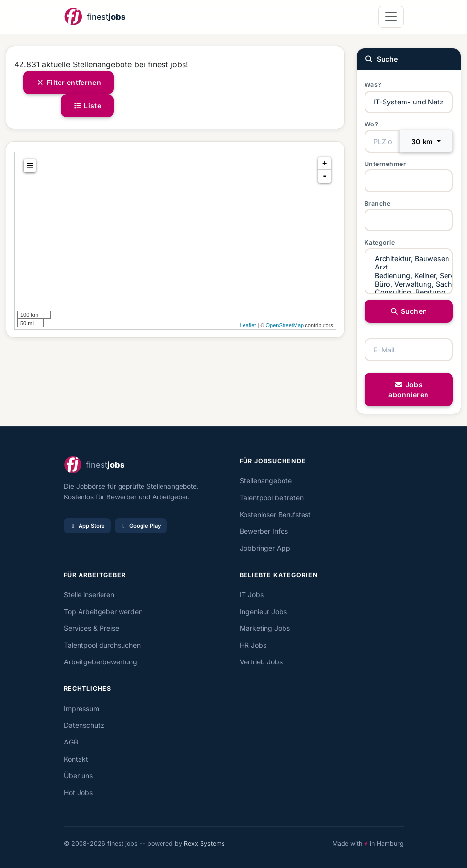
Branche (378, 203)
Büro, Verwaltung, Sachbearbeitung (409, 284)
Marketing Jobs (265, 628)
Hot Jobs (78, 793)
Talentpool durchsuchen (102, 645)
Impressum (81, 709)
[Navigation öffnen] (391, 17)
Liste (87, 106)
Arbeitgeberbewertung (101, 662)
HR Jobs (253, 645)
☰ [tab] (30, 166)
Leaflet (248, 325)
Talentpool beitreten (272, 498)
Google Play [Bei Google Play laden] (141, 526)
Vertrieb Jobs (261, 662)
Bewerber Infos (264, 531)
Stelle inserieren (89, 594)
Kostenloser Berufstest (275, 514)
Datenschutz (84, 725)
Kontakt (76, 759)
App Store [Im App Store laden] (87, 526)
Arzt (409, 267)
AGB (71, 742)
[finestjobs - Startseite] (95, 17)
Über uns (78, 775)
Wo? (372, 124)
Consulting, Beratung (409, 292)
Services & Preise (91, 628)
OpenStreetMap (285, 325)
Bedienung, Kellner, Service (409, 276)
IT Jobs (252, 594)
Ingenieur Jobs (263, 611)
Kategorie (380, 242)
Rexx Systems (204, 843)
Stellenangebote (266, 481)
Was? (373, 85)
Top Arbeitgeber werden (103, 611)
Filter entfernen (69, 82)
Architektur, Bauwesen (409, 258)
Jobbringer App (265, 548)
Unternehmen (386, 164)
